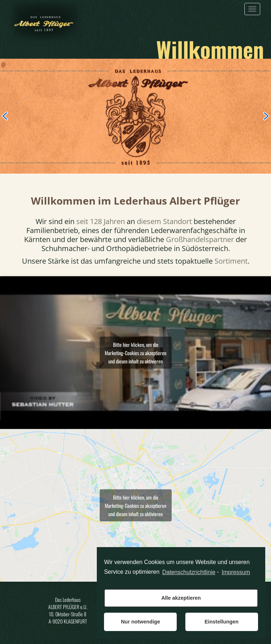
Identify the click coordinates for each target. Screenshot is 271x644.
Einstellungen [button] (221, 622)
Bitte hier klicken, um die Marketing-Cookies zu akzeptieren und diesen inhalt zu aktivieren (135, 353)
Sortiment (231, 261)
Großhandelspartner (200, 239)
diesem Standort (164, 221)
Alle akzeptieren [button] (181, 598)
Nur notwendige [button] (141, 622)
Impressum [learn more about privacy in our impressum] (236, 572)
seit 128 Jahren (101, 221)
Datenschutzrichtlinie (189, 572)
